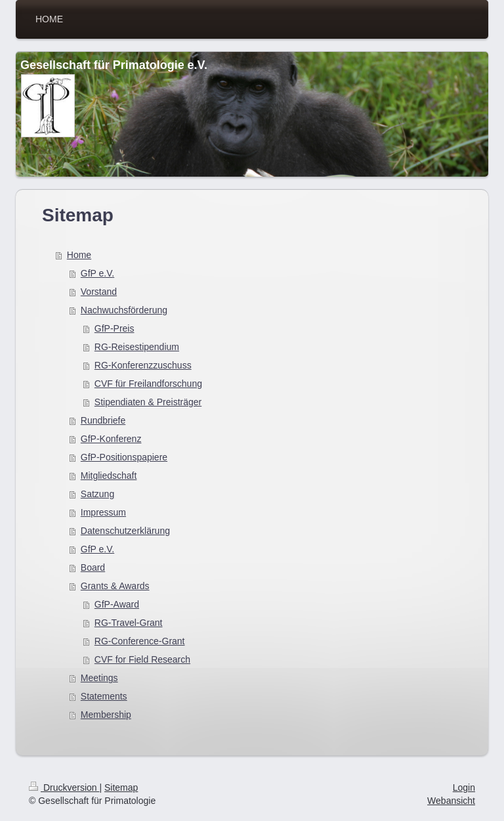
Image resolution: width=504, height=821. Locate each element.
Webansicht (451, 801)
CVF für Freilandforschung (148, 384)
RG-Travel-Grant (129, 623)
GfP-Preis (115, 328)
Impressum (103, 512)
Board (93, 567)
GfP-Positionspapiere (124, 457)
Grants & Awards (115, 586)
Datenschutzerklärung (125, 531)
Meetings (99, 678)
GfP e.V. (97, 273)
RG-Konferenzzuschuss (143, 365)
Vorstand (99, 292)
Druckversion (64, 788)
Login (464, 788)
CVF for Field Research (142, 659)
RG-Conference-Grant (140, 641)
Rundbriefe (103, 420)
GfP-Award (117, 604)
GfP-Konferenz (111, 439)
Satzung (97, 494)
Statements (104, 696)
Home (79, 255)
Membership (106, 715)
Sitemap (121, 788)
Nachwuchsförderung (124, 310)
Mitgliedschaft (109, 476)
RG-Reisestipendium (137, 347)
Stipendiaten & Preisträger (148, 402)
